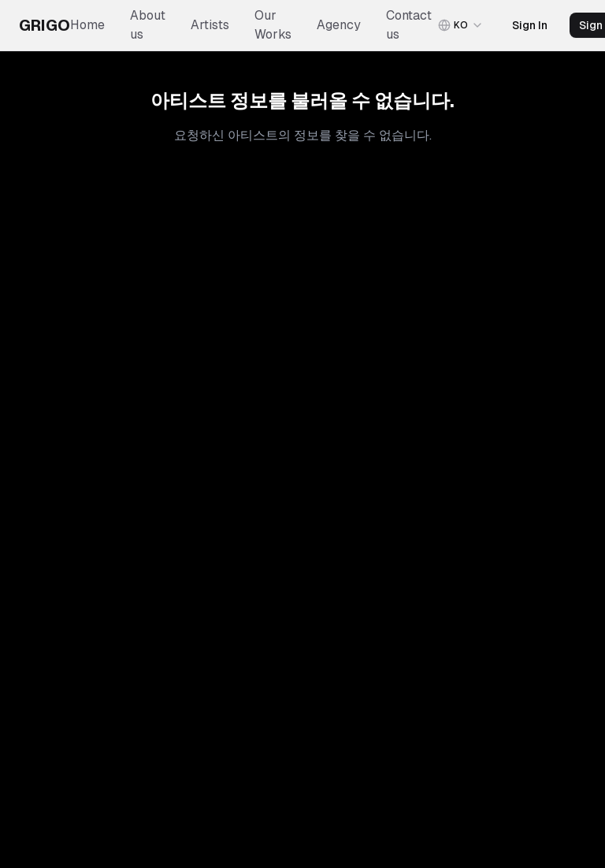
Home (87, 25)
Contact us (409, 25)
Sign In (530, 25)
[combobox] (461, 25)
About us (148, 25)
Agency (339, 25)
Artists (210, 25)
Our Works (273, 25)
